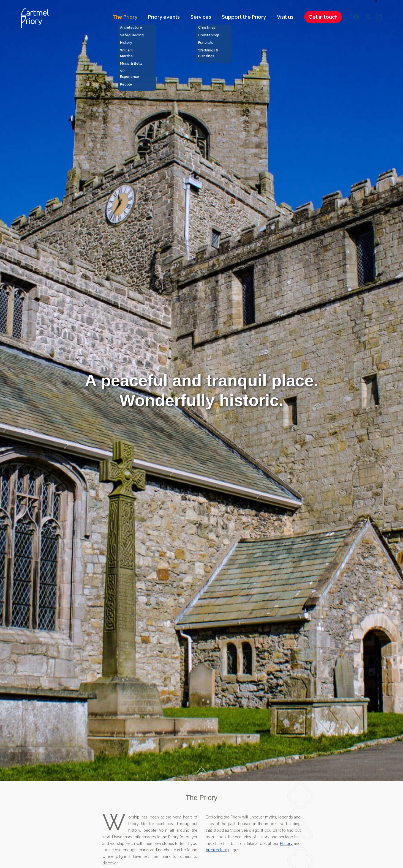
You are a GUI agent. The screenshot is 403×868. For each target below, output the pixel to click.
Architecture (216, 850)
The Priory (125, 17)
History (286, 844)
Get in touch (323, 17)
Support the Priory (244, 17)
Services (201, 17)
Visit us (285, 17)
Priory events (164, 17)
